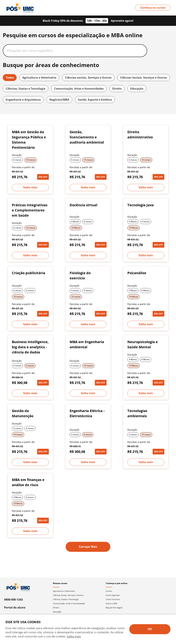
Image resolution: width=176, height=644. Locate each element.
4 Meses (75, 222)
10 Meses (76, 228)
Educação (137, 89)
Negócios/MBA (59, 100)
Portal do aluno (15, 607)
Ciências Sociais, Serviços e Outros (144, 78)
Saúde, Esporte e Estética (95, 100)
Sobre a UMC (112, 603)
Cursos (109, 591)
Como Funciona (113, 599)
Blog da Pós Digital (114, 608)
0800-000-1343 (13, 600)
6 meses (17, 160)
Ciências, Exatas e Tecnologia (26, 89)
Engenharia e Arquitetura (23, 100)
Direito (117, 89)
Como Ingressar (113, 595)
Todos (10, 78)
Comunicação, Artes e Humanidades (79, 89)
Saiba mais (74, 636)
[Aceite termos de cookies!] (150, 629)
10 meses (31, 160)
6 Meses (145, 290)
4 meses (17, 290)
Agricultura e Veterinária (39, 78)
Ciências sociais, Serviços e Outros (88, 78)
